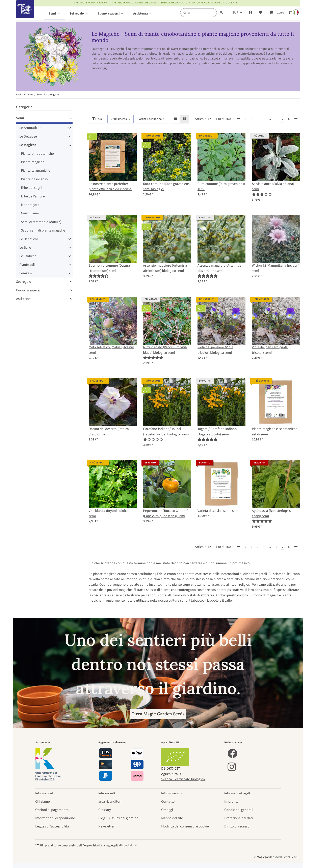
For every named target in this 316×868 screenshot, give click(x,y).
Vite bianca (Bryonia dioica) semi (109, 513)
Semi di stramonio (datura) (41, 222)
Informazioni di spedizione (55, 818)
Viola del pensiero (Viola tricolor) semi (270, 350)
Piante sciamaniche (36, 171)
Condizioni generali (239, 810)
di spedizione (128, 845)
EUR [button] (235, 13)
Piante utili (27, 265)
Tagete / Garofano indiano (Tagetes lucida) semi (217, 431)
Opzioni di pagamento (52, 810)
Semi (20, 118)
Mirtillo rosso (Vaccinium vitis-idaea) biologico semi (165, 350)
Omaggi (167, 810)
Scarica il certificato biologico (183, 779)
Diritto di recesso (237, 826)
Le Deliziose (28, 136)
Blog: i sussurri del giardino (118, 818)
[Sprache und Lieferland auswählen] (293, 13)
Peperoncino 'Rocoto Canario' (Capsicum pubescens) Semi (166, 513)
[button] (251, 13)
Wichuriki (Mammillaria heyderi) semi (276, 268)
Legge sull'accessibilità (52, 826)
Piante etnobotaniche (37, 154)
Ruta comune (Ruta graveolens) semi (221, 186)
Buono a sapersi (28, 290)
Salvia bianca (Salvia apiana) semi (273, 186)
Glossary (105, 810)
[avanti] (296, 119)
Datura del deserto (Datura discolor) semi (109, 431)
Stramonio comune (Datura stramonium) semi (109, 268)
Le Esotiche (28, 256)
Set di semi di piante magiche (43, 230)
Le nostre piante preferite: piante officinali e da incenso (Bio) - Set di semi (110, 187)
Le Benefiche (29, 239)
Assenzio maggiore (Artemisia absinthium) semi (219, 268)
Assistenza (24, 299)
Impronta (231, 802)
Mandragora (30, 205)
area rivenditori (110, 802)
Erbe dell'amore (33, 196)
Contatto (168, 802)
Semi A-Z (26, 273)
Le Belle (25, 248)
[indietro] (238, 119)
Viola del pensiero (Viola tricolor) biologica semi (215, 350)
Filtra (97, 119)
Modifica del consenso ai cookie (185, 826)
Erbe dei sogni (32, 188)
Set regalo (24, 282)
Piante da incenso (34, 179)
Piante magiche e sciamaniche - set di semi (276, 431)
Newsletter (106, 826)
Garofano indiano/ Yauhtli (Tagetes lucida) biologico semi (166, 431)
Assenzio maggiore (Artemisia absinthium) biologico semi (165, 268)
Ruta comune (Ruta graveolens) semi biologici (167, 186)
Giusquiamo (30, 213)
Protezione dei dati (239, 818)
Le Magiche (28, 145)
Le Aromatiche (30, 128)
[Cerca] (199, 13)
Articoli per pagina (150, 119)
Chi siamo (43, 802)
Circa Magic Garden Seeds (158, 714)
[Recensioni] (262, 195)
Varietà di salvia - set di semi (218, 511)
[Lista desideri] (261, 13)
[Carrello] (276, 13)
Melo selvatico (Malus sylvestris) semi (112, 350)
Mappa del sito (172, 818)
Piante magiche (33, 162)
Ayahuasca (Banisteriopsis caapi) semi (271, 513)
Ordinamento (119, 119)
